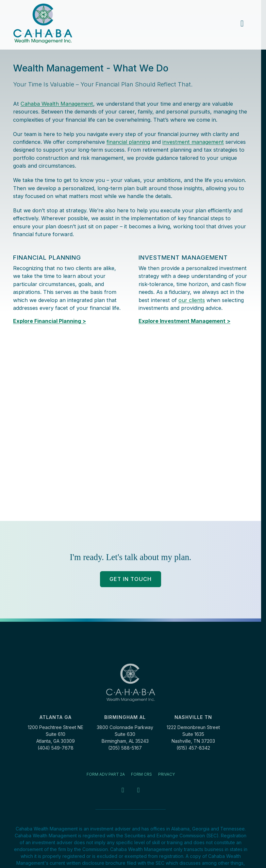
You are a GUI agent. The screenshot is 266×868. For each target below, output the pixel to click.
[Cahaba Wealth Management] (43, 23)
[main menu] (242, 24)
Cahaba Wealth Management (57, 104)
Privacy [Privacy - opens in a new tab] (166, 774)
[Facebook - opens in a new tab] (123, 790)
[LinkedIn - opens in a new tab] (138, 790)
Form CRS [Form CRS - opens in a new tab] (141, 774)
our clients (192, 300)
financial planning (128, 142)
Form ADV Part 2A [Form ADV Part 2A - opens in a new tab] (106, 774)
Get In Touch (131, 579)
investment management (193, 142)
